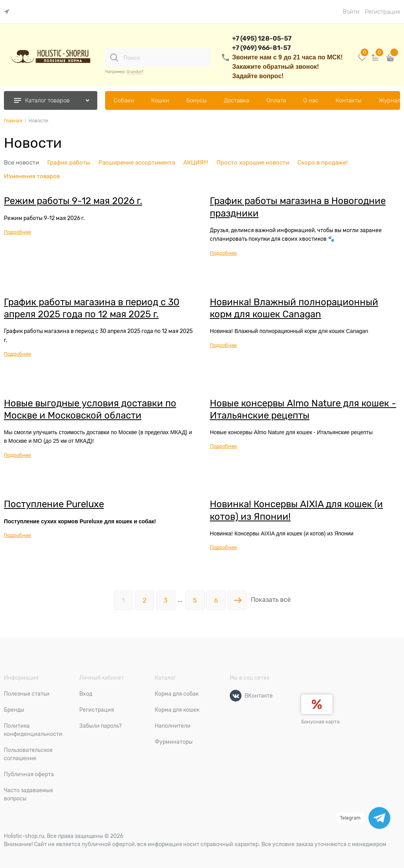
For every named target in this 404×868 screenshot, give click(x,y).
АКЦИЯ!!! (196, 163)
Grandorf (135, 72)
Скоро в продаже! (323, 163)
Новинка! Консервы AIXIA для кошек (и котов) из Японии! (296, 510)
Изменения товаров (32, 176)
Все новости (21, 163)
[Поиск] (114, 57)
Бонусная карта (320, 722)
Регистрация (383, 12)
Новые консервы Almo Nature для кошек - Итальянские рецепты (303, 409)
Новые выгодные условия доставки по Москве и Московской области (90, 409)
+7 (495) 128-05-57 (262, 38)
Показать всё (271, 600)
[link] (9, 12)
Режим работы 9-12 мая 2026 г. (73, 201)
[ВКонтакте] (236, 696)
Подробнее (17, 232)
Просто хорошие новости (253, 163)
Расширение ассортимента (137, 163)
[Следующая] (237, 600)
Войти (351, 12)
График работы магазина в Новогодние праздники (298, 207)
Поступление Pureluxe (54, 504)
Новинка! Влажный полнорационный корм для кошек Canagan (294, 308)
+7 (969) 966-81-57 (261, 48)
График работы (69, 163)
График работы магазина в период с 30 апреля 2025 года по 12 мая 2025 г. (92, 308)
